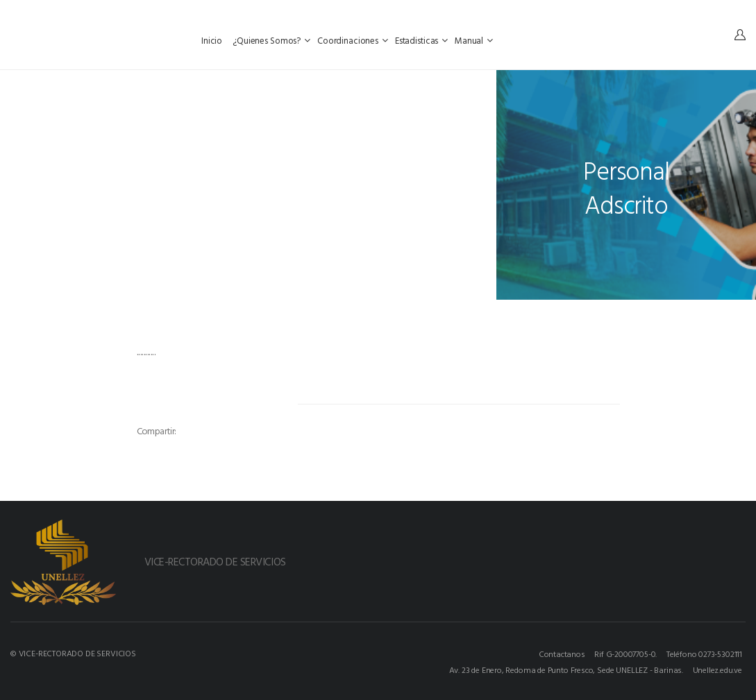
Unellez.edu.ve (717, 669)
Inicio (213, 40)
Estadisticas (421, 40)
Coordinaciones (353, 40)
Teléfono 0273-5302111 (704, 654)
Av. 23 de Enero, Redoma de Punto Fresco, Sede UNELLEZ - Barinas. (566, 669)
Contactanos (562, 654)
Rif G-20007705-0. (625, 654)
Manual (474, 40)
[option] (216, 409)
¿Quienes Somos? (271, 40)
